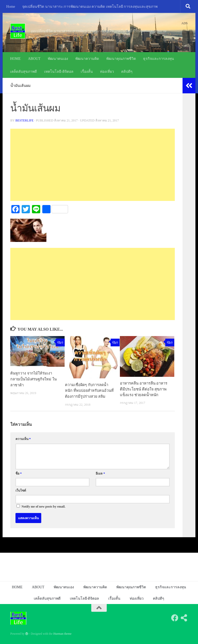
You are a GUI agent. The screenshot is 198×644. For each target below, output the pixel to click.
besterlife (25, 120)
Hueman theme (63, 634)
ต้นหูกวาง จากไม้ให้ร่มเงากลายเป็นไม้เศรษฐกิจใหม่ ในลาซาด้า (34, 379)
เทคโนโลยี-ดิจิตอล (59, 71)
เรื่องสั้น (87, 71)
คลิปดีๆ (127, 71)
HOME (15, 59)
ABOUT (34, 59)
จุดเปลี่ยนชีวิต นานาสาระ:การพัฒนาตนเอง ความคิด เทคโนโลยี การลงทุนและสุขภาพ (90, 6)
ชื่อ (19, 473)
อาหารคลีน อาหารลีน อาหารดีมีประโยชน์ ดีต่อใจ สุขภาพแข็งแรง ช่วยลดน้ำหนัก (144, 389)
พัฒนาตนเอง (58, 59)
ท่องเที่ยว (107, 71)
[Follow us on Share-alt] (184, 618)
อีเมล (100, 473)
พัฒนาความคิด (87, 59)
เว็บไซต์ (21, 490)
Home (11, 6)
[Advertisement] (93, 165)
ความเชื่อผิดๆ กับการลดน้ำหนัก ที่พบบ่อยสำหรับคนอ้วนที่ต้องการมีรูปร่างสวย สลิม (89, 391)
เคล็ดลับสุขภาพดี (23, 71)
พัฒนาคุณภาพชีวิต (121, 59)
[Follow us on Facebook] (175, 618)
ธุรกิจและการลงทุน (159, 59)
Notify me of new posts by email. (44, 506)
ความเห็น (23, 439)
